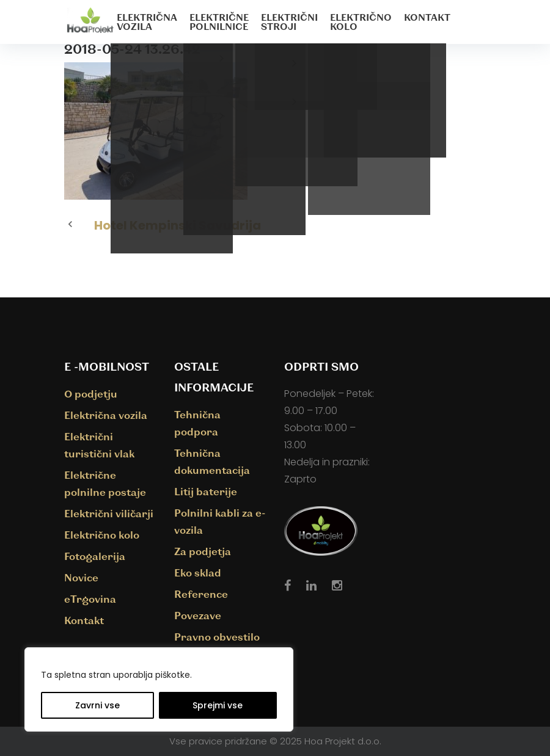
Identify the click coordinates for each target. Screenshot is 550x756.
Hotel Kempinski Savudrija (178, 225)
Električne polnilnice (219, 22)
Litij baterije (206, 491)
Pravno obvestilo (217, 637)
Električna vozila (147, 22)
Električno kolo (361, 22)
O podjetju (91, 394)
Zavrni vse (97, 705)
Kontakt (427, 17)
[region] (159, 689)
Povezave (198, 615)
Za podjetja (203, 551)
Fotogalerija (95, 556)
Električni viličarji (109, 513)
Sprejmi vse (218, 705)
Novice (81, 577)
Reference (201, 594)
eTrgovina (90, 599)
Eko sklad (198, 572)
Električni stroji (289, 22)
